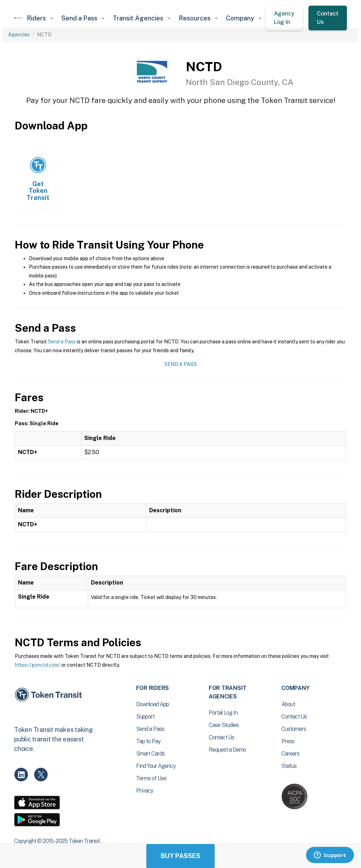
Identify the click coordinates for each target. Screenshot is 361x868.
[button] (40, 18)
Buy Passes (180, 856)
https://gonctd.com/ (38, 665)
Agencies (19, 35)
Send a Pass (62, 342)
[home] (18, 18)
